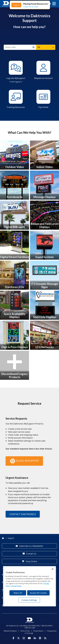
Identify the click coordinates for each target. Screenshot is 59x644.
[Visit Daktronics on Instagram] (24, 638)
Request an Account (43, 78)
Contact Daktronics (23, 514)
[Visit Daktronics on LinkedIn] (35, 638)
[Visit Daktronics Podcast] (40, 638)
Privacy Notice (38, 631)
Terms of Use (25, 631)
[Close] (53, 569)
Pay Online (43, 107)
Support (11, 538)
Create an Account (31, 7)
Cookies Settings (29, 600)
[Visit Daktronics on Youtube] (29, 638)
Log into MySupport (16, 78)
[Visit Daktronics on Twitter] (18, 638)
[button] (54, 4)
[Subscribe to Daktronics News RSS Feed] (45, 638)
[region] (29, 586)
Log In (16, 5)
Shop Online (29, 561)
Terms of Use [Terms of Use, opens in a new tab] (16, 586)
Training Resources (16, 107)
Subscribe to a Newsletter (29, 546)
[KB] (17, 47)
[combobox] (46, 47)
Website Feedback (10, 631)
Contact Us (29, 554)
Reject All (18, 593)
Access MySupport (24, 461)
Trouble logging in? (16, 82)
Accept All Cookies (38, 593)
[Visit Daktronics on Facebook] (13, 638)
